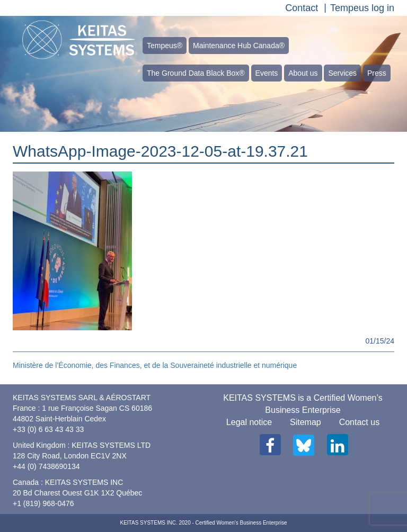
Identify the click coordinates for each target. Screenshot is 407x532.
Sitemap (306, 422)
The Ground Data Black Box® (196, 73)
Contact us (359, 422)
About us (303, 73)
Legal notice (249, 422)
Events (267, 73)
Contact (302, 8)
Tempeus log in (362, 8)
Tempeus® (165, 46)
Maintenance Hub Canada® (239, 46)
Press (377, 73)
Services (342, 73)
